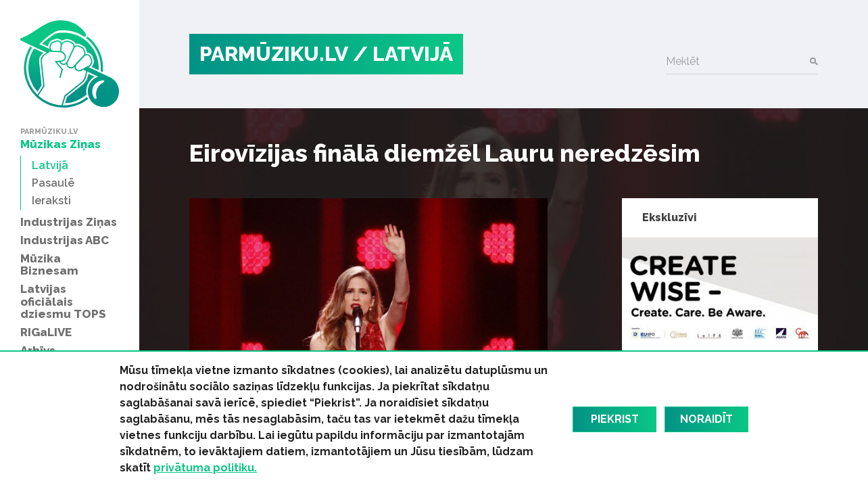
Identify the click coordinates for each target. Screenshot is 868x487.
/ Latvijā (403, 54)
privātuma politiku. (205, 468)
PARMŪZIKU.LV (274, 54)
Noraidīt (706, 419)
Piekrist (615, 419)
